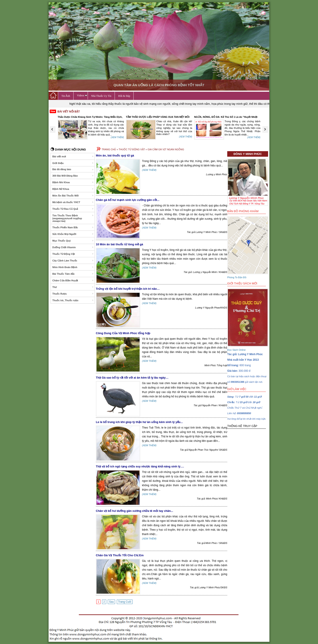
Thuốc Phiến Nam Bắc (73, 227)
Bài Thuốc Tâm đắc (73, 274)
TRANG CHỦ (109, 149)
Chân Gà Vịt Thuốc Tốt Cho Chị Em (120, 555)
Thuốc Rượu (73, 294)
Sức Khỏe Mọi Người (73, 234)
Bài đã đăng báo (73, 169)
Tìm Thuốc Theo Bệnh (73, 218)
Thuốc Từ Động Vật (73, 254)
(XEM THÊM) (117, 137)
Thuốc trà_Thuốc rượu (73, 300)
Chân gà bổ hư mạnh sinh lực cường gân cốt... (128, 200)
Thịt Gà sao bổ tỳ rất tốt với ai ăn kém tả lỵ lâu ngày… (132, 378)
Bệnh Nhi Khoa (73, 182)
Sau (111, 602)
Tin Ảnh (66, 96)
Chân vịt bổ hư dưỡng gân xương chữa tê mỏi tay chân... (134, 511)
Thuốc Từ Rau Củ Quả (73, 209)
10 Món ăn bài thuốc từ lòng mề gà (119, 244)
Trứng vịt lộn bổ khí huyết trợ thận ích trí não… (128, 289)
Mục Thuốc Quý (73, 241)
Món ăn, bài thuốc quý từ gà (115, 155)
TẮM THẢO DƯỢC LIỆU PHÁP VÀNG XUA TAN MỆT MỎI (158, 117)
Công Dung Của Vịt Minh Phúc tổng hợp (123, 333)
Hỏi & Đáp (124, 96)
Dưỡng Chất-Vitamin (73, 247)
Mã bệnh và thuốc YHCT (73, 202)
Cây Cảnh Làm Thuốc (73, 261)
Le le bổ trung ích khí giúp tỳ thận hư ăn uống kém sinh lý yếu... (139, 422)
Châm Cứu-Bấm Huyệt (73, 280)
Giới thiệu (73, 163)
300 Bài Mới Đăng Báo (73, 176)
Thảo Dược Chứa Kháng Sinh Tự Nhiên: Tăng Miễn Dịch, (90, 117)
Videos (82, 95)
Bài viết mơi (73, 156)
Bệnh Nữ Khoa (73, 189)
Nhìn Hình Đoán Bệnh (73, 267)
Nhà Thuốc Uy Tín (101, 96)
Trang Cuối (125, 602)
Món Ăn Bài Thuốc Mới (73, 196)
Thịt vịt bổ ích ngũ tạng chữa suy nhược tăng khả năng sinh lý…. (140, 466)
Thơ (73, 287)
